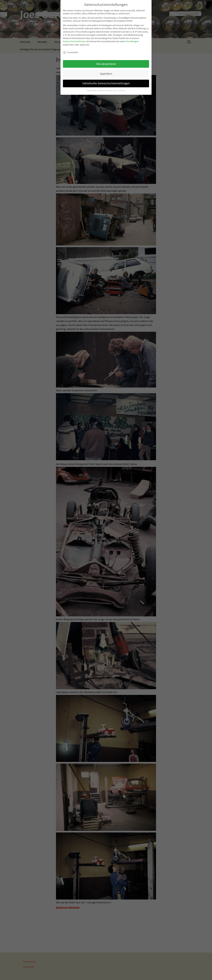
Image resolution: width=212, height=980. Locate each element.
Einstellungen (132, 39)
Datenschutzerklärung (74, 39)
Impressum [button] (121, 88)
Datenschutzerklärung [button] (107, 88)
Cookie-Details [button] (92, 88)
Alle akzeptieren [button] (106, 62)
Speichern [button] (106, 71)
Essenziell (70, 50)
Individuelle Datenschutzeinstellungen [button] (106, 81)
